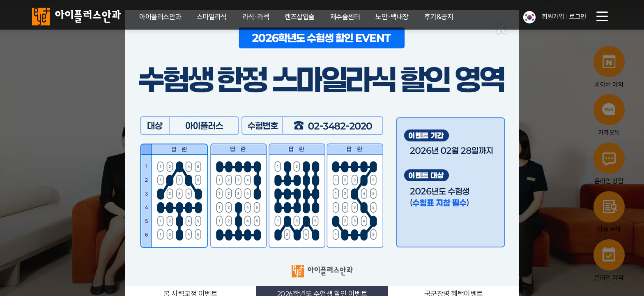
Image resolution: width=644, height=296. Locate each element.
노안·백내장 (392, 17)
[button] (529, 17)
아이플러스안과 (160, 17)
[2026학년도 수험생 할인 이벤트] (322, 148)
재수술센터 (345, 17)
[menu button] (602, 16)
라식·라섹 (256, 17)
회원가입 (553, 16)
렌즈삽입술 (300, 17)
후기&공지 (439, 17)
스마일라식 (212, 17)
